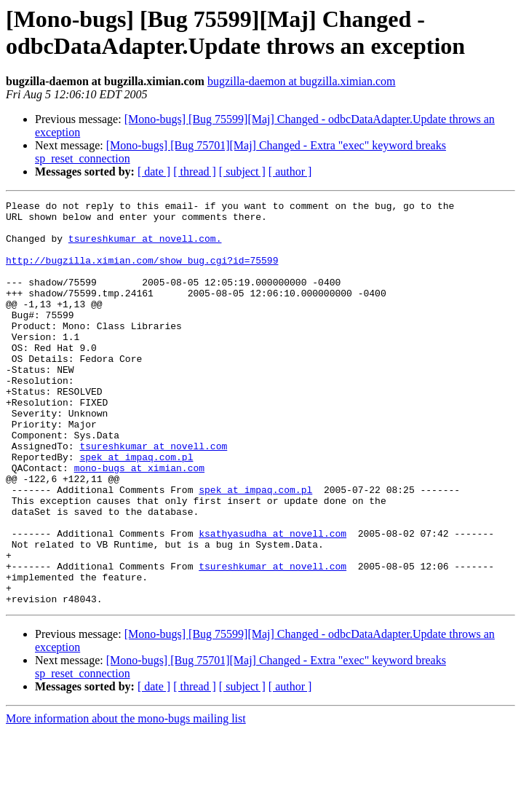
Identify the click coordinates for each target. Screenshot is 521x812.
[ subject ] (242, 172)
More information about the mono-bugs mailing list (126, 799)
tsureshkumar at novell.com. (145, 247)
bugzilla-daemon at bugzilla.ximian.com (302, 81)
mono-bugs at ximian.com (139, 522)
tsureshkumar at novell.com (153, 496)
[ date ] (154, 172)
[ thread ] (195, 172)
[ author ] (290, 172)
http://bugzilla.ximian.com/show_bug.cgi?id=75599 (142, 273)
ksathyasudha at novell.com (273, 601)
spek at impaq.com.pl (136, 509)
